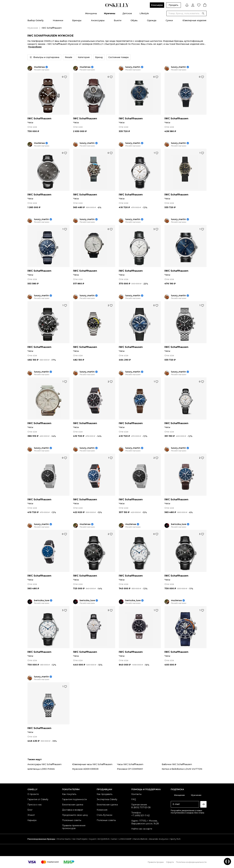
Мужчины (110, 13)
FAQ (134, 799)
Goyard (92, 839)
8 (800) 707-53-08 (141, 807)
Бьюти (118, 20)
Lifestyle (144, 13)
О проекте (33, 794)
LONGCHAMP (125, 839)
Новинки (58, 20)
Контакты (136, 794)
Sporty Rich (175, 839)
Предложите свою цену (75, 815)
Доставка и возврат (73, 810)
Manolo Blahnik (140, 839)
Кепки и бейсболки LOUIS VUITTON (182, 769)
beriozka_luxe (179, 524)
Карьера (32, 820)
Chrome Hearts (63, 839)
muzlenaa (39, 67)
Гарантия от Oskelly (38, 799)
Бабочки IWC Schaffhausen (177, 764)
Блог (30, 810)
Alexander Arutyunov (159, 839)
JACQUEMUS (103, 839)
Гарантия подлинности (74, 799)
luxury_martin (133, 67)
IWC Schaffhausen (39, 119)
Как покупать (69, 794)
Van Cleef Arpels (80, 839)
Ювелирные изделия (194, 20)
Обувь (134, 20)
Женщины (91, 13)
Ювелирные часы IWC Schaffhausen (92, 764)
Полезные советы (72, 820)
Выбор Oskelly (36, 20)
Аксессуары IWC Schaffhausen (44, 764)
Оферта (170, 862)
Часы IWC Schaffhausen (130, 764)
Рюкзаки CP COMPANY (130, 769)
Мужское (33, 28)
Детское (127, 13)
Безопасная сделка (73, 805)
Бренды (77, 20)
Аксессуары (98, 20)
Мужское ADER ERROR (85, 769)
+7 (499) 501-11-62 (141, 815)
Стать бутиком (104, 815)
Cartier (114, 839)
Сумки (169, 20)
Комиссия (102, 810)
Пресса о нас (35, 805)
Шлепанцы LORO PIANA (41, 769)
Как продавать (105, 794)
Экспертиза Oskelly (107, 799)
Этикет (31, 815)
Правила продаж (156, 862)
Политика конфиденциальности (191, 862)
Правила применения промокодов (74, 827)
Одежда (152, 20)
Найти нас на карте (142, 829)
